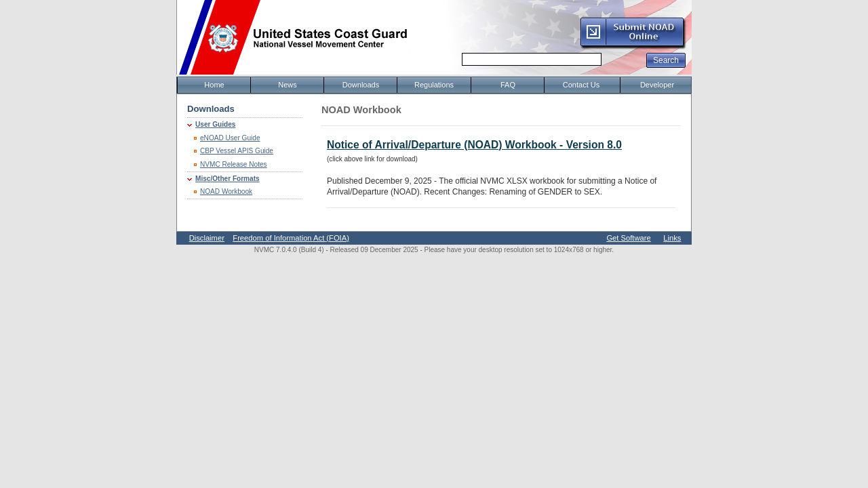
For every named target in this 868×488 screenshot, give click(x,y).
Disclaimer (207, 238)
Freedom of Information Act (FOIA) (291, 238)
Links (672, 238)
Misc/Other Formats (228, 179)
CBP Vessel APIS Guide (237, 151)
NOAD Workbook (226, 191)
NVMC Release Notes (234, 164)
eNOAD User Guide (230, 138)
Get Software (628, 238)
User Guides (215, 124)
